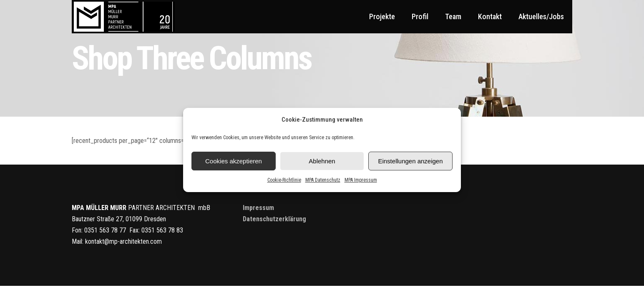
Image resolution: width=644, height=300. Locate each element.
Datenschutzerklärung (274, 219)
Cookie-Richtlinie (284, 180)
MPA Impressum (361, 180)
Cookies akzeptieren (234, 161)
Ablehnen (322, 161)
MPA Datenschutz (323, 180)
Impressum (258, 208)
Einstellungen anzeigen (410, 161)
